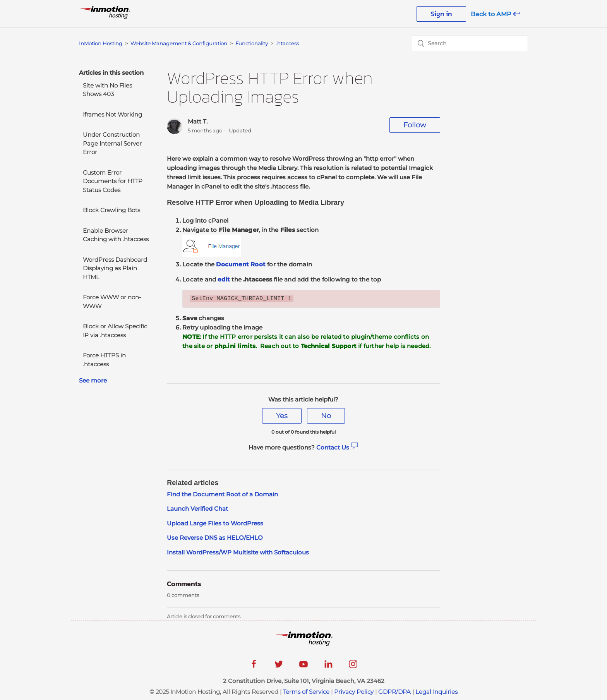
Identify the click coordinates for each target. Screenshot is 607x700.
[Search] (470, 43)
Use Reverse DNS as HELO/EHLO (215, 538)
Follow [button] (415, 125)
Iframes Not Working (112, 114)
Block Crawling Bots (111, 210)
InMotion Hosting (101, 43)
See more (93, 380)
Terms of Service (306, 692)
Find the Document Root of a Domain (222, 494)
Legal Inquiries (436, 692)
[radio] (282, 416)
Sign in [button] (441, 14)
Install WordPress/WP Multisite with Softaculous (238, 552)
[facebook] (254, 667)
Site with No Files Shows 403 (107, 90)
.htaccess (287, 43)
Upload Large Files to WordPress (215, 523)
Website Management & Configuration (179, 43)
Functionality (252, 43)
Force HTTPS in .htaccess (104, 360)
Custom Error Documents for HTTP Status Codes (113, 181)
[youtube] (303, 667)
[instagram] (353, 667)
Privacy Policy (354, 692)
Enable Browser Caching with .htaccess (116, 235)
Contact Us (337, 447)
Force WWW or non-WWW (112, 302)
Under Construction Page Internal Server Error (112, 143)
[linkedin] (328, 667)
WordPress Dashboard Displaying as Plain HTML (115, 268)
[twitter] (279, 667)
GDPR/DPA (394, 692)
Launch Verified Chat (197, 509)
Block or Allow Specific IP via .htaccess (115, 331)
